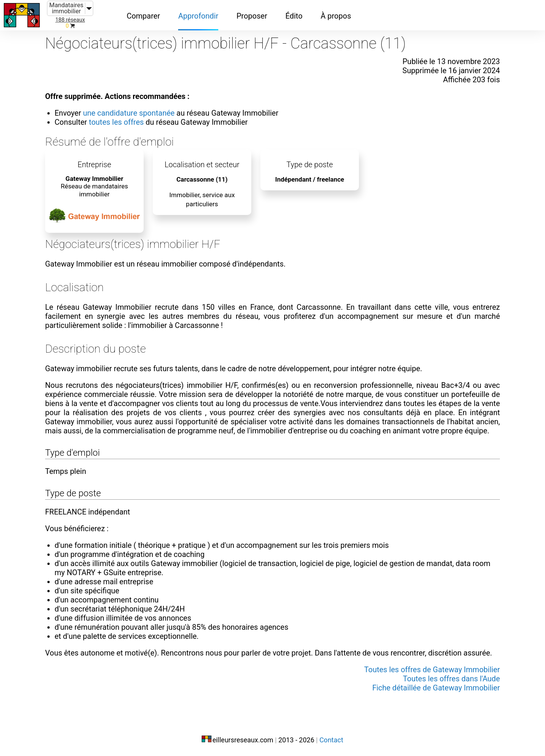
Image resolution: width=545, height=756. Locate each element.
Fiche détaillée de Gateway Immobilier (436, 688)
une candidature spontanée (129, 113)
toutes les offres (117, 122)
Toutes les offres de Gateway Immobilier (432, 670)
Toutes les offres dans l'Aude (451, 679)
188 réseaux (70, 20)
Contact (331, 740)
